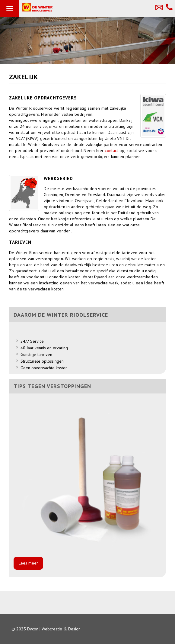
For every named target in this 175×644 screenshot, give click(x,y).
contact (112, 150)
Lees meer (28, 563)
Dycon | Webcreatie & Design (54, 629)
